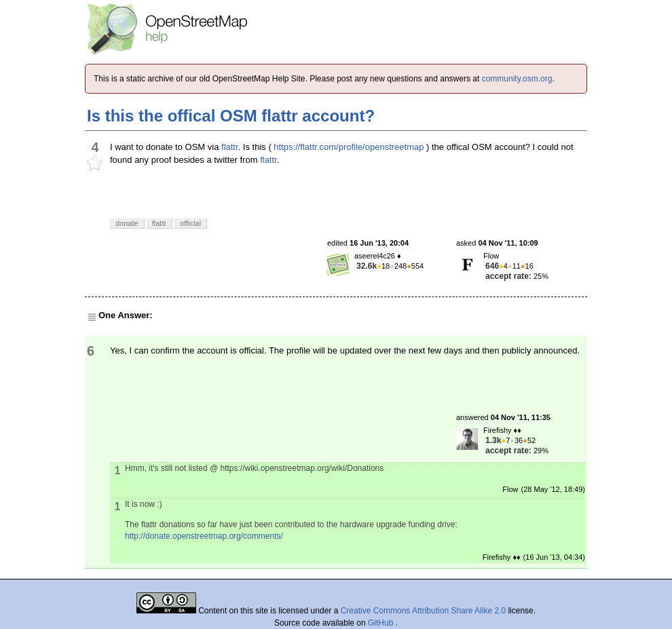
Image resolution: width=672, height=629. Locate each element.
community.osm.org (517, 79)
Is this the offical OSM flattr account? (231, 116)
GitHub (382, 623)
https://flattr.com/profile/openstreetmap (349, 147)
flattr (230, 147)
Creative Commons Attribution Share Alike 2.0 (423, 611)
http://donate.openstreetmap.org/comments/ (204, 536)
